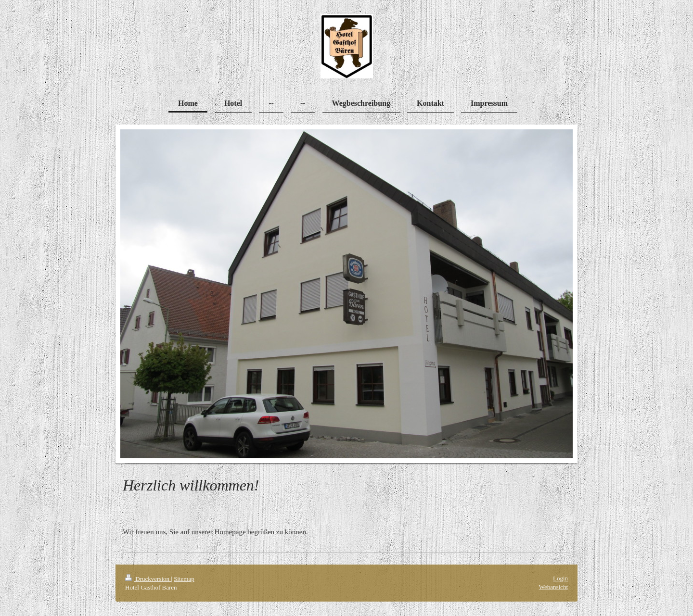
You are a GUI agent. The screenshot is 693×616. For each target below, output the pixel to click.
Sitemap (184, 579)
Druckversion (148, 579)
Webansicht (553, 587)
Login (560, 578)
